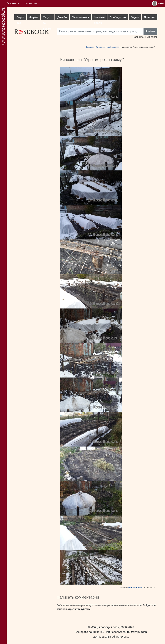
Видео (135, 17)
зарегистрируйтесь (79, 609)
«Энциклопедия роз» (105, 627)
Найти (150, 31)
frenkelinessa (113, 47)
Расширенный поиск (145, 37)
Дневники (101, 47)
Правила (150, 17)
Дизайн (62, 17)
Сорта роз (20, 18)
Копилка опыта (99, 18)
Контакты (31, 3)
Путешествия (80, 17)
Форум (33, 17)
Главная (90, 47)
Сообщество (118, 17)
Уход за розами (48, 18)
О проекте (13, 3)
